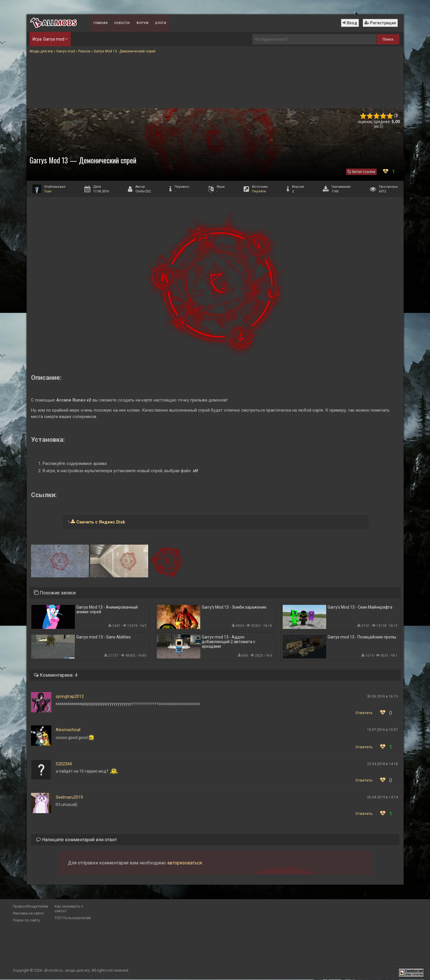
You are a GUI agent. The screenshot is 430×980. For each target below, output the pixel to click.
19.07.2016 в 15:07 (382, 730)
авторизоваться (185, 863)
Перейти (259, 191)
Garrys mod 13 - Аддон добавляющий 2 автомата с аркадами (228, 642)
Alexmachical (68, 730)
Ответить (364, 713)
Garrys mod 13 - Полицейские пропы (362, 637)
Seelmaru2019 (69, 798)
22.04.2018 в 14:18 (382, 764)
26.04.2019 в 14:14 (382, 798)
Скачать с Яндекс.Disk (101, 522)
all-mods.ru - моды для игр (67, 971)
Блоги (161, 23)
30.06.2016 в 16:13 (382, 697)
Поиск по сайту (26, 921)
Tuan (48, 191)
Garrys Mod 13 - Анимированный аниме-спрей (107, 610)
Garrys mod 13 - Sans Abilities (104, 637)
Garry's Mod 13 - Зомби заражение (234, 607)
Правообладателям (30, 907)
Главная (100, 23)
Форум (142, 23)
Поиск (388, 39)
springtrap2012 (70, 697)
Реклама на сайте (28, 914)
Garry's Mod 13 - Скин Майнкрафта (360, 607)
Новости (122, 23)
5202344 (64, 764)
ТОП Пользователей (73, 918)
